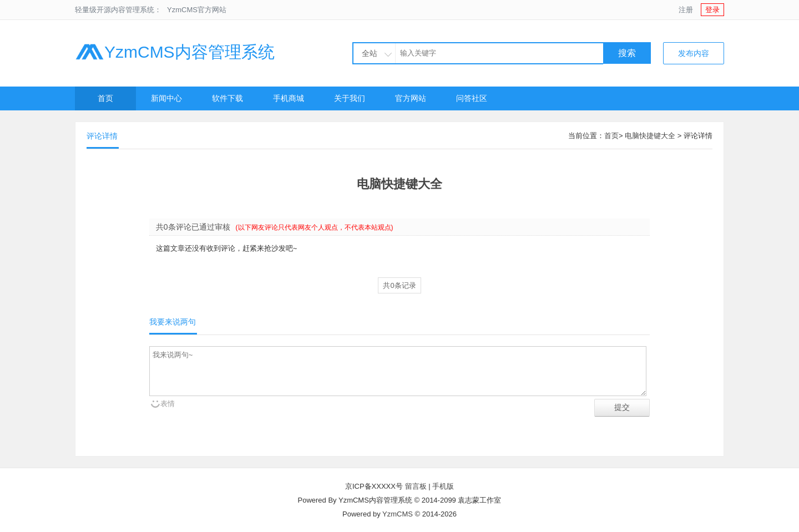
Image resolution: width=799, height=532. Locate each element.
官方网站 (411, 98)
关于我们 (350, 98)
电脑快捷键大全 (650, 136)
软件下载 (227, 98)
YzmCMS (398, 514)
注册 (686, 10)
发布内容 (694, 53)
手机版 (443, 486)
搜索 (627, 53)
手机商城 (289, 98)
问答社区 (472, 98)
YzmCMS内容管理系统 (175, 52)
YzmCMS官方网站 (197, 10)
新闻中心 (166, 98)
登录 (712, 10)
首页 (105, 98)
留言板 (416, 486)
